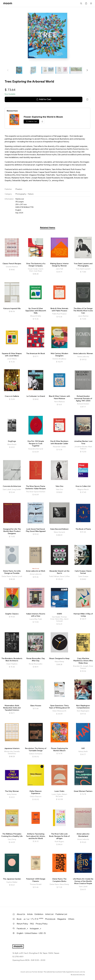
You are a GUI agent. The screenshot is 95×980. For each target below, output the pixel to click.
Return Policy (22, 924)
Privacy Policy (42, 924)
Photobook (50, 919)
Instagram (36, 928)
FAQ (32, 924)
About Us (21, 914)
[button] (87, 70)
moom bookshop (8, 3)
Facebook (22, 928)
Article (30, 914)
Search (81, 3)
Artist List (49, 914)
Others (71, 919)
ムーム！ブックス (33, 919)
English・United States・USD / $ (31, 933)
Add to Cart (44, 99)
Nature (31, 194)
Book (19, 919)
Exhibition (39, 914)
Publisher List (61, 914)
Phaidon (19, 189)
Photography (21, 194)
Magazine (62, 919)
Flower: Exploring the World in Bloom (43, 117)
